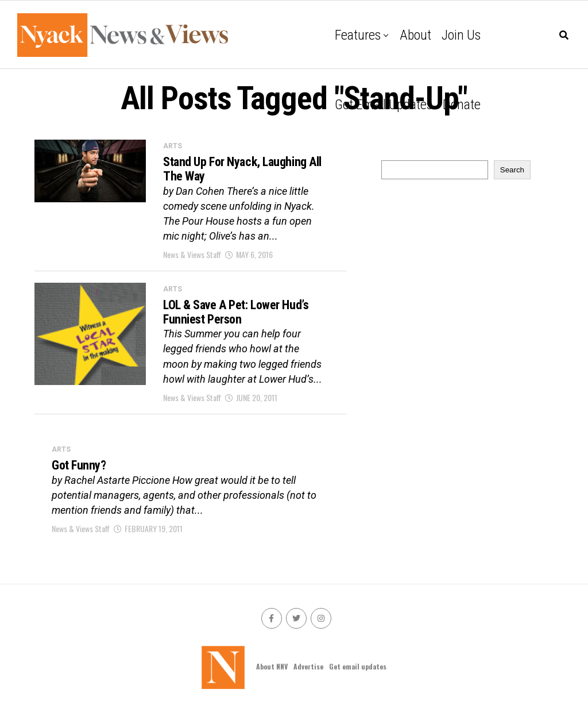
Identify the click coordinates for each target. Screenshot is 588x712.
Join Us (461, 35)
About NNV (272, 666)
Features (358, 35)
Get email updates (384, 105)
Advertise (308, 666)
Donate (462, 105)
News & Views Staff (192, 254)
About (415, 35)
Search (512, 170)
